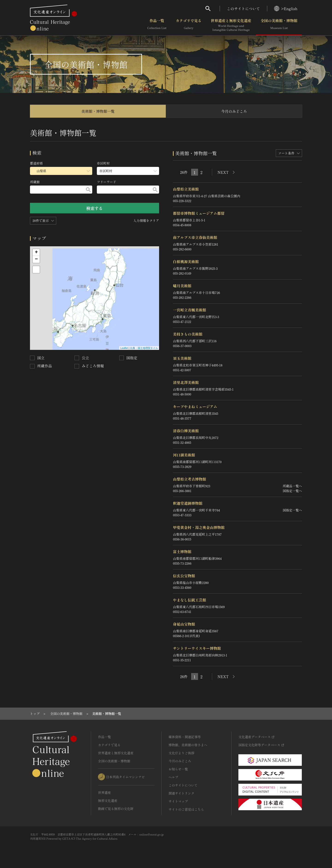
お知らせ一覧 (178, 769)
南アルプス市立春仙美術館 (195, 237)
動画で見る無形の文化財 (116, 809)
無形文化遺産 (108, 801)
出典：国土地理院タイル (144, 348)
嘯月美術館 (182, 286)
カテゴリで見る (189, 25)
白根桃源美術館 (186, 261)
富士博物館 (182, 552)
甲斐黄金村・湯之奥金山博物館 (199, 527)
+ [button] (36, 253)
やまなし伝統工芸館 (190, 600)
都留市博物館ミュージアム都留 (199, 213)
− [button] (36, 259)
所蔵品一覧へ (292, 486)
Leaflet (124, 348)
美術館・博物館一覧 (98, 111)
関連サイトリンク (181, 793)
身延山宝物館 (184, 624)
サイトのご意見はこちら (186, 809)
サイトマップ (178, 801)
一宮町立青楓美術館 (190, 310)
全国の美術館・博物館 (279, 25)
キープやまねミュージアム (195, 406)
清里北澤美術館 (186, 382)
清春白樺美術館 (186, 431)
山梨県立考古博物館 (190, 479)
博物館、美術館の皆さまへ (188, 745)
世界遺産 (104, 793)
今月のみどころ (234, 111)
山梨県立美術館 (186, 189)
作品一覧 (157, 25)
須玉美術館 (182, 358)
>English (286, 9)
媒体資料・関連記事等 (185, 737)
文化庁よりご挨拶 (181, 753)
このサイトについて (243, 9)
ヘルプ (173, 777)
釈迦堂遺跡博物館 (188, 503)
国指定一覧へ (292, 491)
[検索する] (88, 190)
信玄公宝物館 (184, 576)
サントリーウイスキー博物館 (197, 648)
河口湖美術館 (184, 455)
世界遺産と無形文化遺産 (231, 25)
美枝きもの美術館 (188, 334)
